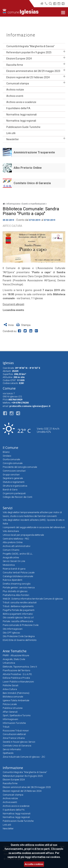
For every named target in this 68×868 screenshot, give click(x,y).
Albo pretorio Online (13, 542)
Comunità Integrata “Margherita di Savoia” (30, 46)
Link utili (11, 133)
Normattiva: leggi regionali (21, 121)
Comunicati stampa (18, 83)
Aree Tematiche (15, 651)
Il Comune (10, 448)
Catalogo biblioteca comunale (18, 576)
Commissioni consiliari (14, 471)
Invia (9, 325)
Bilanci (6, 452)
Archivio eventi (15, 96)
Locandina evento (13, 310)
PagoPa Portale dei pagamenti (19, 610)
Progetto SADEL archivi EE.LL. (18, 554)
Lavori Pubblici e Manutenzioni (18, 682)
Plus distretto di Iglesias (15, 591)
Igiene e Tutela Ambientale (16, 700)
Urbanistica (9, 663)
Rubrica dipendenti (13, 580)
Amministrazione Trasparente (34, 152)
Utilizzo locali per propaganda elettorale (23, 535)
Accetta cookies (34, 864)
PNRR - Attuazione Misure (16, 655)
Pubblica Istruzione (13, 708)
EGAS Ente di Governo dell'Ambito (20, 640)
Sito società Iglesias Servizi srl (18, 617)
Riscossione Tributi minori (16, 731)
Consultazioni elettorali (14, 734)
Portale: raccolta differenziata (18, 621)
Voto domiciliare (11, 531)
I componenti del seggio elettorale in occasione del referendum (34, 527)
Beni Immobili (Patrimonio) (16, 693)
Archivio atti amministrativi (17, 546)
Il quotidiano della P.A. (19, 108)
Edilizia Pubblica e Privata (16, 678)
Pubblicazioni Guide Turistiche (23, 127)
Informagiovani (10, 719)
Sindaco (7, 456)
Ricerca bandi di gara (14, 569)
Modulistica (9, 565)
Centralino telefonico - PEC (16, 539)
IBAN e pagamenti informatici (18, 614)
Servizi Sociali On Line (14, 561)
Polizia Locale (10, 704)
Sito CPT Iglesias (11, 633)
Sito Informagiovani (13, 629)
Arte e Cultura (12, 226)
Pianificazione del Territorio (16, 670)
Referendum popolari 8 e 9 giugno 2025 (29, 52)
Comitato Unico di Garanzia (32, 183)
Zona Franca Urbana (14, 738)
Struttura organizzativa (15, 486)
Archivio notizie (15, 90)
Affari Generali (10, 712)
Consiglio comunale (13, 463)
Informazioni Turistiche (14, 723)
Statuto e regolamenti (14, 482)
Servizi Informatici (12, 749)
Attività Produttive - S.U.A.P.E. (17, 674)
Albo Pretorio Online (28, 168)
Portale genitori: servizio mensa (19, 587)
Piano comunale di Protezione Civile (21, 625)
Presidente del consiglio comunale (20, 467)
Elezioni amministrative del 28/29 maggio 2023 (33, 71)
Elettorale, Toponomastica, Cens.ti (20, 667)
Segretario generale (13, 478)
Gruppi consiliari (11, 475)
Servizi (8, 508)
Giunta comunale (11, 459)
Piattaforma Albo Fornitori (16, 595)
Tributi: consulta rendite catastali (20, 602)
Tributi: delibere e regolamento (18, 606)
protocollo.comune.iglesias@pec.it (30, 406)
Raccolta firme (15, 65)
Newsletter (13, 139)
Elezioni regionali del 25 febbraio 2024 (28, 77)
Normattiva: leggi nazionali (21, 115)
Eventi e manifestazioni (34, 204)
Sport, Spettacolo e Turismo (17, 715)
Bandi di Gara (10, 490)
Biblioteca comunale (13, 697)
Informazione (21, 35)
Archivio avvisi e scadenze (21, 102)
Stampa (23, 325)
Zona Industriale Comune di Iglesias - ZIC (24, 757)
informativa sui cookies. (46, 857)
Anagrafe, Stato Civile (14, 659)
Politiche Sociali (11, 685)
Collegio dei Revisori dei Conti (17, 497)
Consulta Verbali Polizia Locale (19, 572)
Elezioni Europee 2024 (19, 59)
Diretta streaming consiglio (17, 584)
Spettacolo (8, 753)
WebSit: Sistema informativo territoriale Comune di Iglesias (33, 599)
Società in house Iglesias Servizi (19, 742)
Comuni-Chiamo (11, 550)
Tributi (6, 727)
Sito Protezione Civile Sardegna (19, 636)
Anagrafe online (11, 557)
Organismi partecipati (14, 493)
